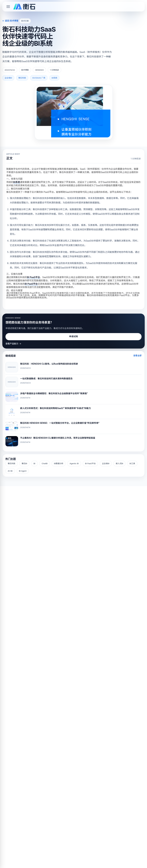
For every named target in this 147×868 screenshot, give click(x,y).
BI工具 (132, 463)
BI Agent (23, 471)
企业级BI (106, 463)
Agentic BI (74, 463)
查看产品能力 (13, 344)
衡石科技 (11, 463)
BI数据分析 (59, 463)
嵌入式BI (119, 463)
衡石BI (24, 463)
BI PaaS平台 (90, 463)
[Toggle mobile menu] (8, 7)
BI (34, 463)
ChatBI (45, 463)
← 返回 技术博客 (10, 21)
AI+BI (10, 471)
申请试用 (73, 336)
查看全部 (138, 355)
